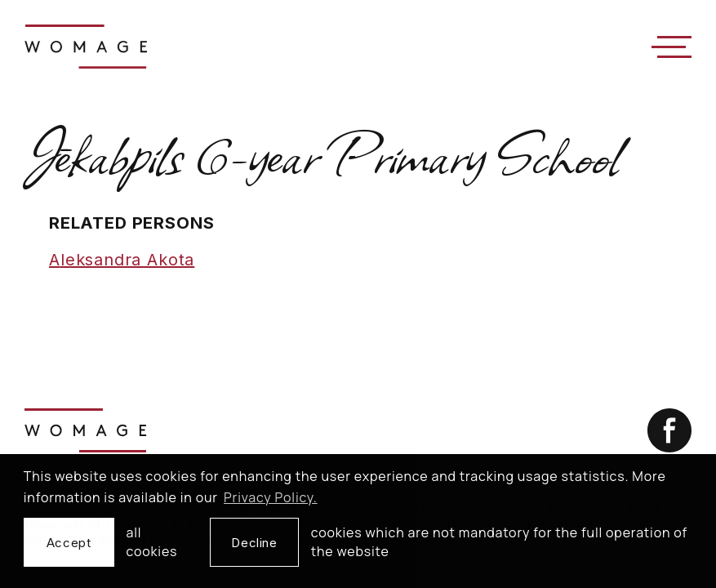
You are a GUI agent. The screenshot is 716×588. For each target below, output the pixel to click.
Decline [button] (254, 543)
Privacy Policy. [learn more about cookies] (271, 497)
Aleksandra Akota (122, 260)
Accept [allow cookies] (69, 543)
